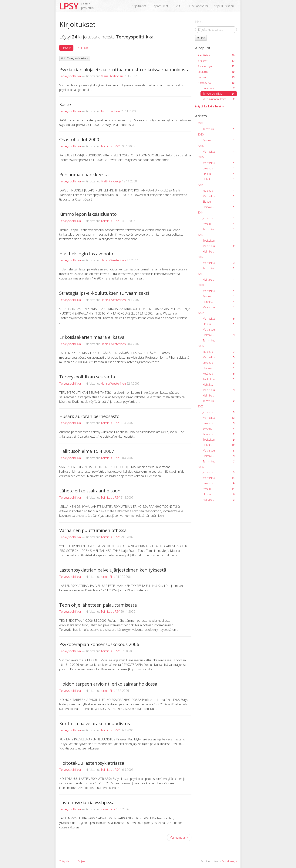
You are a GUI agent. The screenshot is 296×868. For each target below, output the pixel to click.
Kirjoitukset (139, 6)
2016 (200, 157)
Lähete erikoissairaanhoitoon (90, 491)
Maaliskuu (219, 246)
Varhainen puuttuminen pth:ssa (93, 530)
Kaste (65, 104)
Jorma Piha (108, 577)
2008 (200, 346)
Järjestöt (216, 61)
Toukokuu (219, 241)
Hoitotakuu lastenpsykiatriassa (92, 763)
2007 (200, 406)
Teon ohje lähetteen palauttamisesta (98, 605)
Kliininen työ (216, 66)
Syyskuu (219, 140)
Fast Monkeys (229, 861)
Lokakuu (219, 168)
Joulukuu (219, 191)
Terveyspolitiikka (70, 76)
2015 (200, 185)
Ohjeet (82, 861)
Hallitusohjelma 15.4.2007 (87, 451)
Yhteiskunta (216, 83)
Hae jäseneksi (198, 6)
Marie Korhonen (112, 76)
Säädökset (219, 88)
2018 (200, 146)
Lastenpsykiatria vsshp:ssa (87, 802)
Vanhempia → (179, 837)
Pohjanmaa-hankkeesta (84, 174)
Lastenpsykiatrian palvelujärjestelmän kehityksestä (113, 570)
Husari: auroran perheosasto (89, 416)
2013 (200, 235)
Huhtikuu (219, 179)
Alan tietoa (216, 55)
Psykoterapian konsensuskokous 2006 (99, 644)
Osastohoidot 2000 (79, 139)
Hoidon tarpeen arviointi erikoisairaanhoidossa (108, 684)
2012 (200, 257)
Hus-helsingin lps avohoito (87, 254)
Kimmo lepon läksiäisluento (88, 214)
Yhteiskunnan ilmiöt (219, 99)
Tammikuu (219, 129)
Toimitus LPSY (110, 146)
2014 (200, 212)
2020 (200, 134)
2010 (200, 285)
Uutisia (216, 77)
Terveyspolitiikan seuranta (87, 377)
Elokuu (219, 174)
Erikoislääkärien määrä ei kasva (92, 337)
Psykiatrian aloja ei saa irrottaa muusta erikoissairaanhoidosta (124, 69)
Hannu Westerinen (113, 260)
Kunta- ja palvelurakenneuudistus (95, 723)
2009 (200, 313)
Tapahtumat (160, 6)
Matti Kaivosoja (111, 181)
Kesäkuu (219, 374)
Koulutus (216, 72)
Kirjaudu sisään (224, 6)
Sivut (177, 6)
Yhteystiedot (66, 861)
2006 (200, 467)
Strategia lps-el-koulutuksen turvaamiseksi (104, 293)
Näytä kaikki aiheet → (210, 106)
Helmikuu (219, 251)
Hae (201, 38)
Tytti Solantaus (110, 111)
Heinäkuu (219, 207)
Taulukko (82, 48)
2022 (200, 123)
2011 (200, 274)
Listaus (66, 48)
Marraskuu (219, 152)
